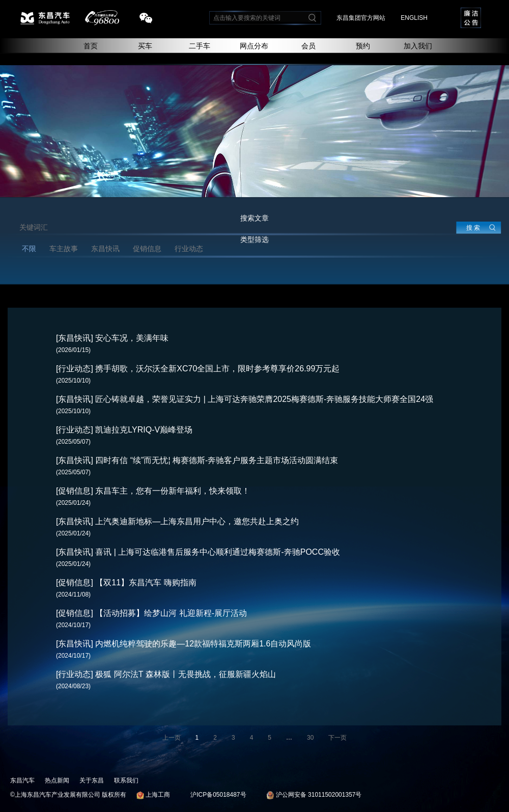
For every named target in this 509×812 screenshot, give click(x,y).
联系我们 (126, 780)
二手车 (200, 46)
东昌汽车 (22, 780)
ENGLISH (414, 18)
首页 (91, 46)
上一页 (172, 738)
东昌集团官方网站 (361, 18)
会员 (308, 46)
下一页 (337, 738)
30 (310, 738)
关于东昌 (92, 780)
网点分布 (254, 46)
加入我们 (418, 46)
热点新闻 (57, 780)
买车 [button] (145, 46)
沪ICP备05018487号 (218, 795)
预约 (363, 46)
